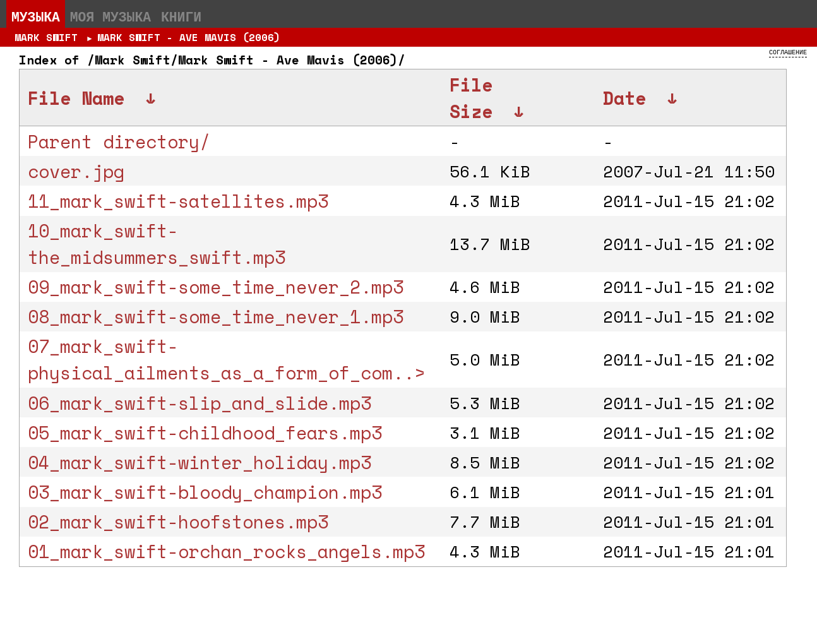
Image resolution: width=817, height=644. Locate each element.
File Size (471, 98)
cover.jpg (76, 171)
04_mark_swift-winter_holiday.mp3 (200, 462)
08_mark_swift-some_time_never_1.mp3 (216, 316)
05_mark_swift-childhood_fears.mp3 (205, 432)
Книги (181, 16)
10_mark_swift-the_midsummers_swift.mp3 (157, 244)
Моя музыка (110, 16)
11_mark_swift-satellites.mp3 (178, 201)
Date (624, 98)
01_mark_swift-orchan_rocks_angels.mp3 (226, 551)
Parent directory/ (119, 141)
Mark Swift (46, 37)
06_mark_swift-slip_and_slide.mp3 (200, 403)
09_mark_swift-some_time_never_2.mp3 (216, 287)
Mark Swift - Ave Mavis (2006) (189, 37)
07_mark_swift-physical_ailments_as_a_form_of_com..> (226, 359)
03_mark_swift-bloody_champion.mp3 (205, 492)
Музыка (36, 16)
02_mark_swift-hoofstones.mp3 (178, 522)
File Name (76, 98)
